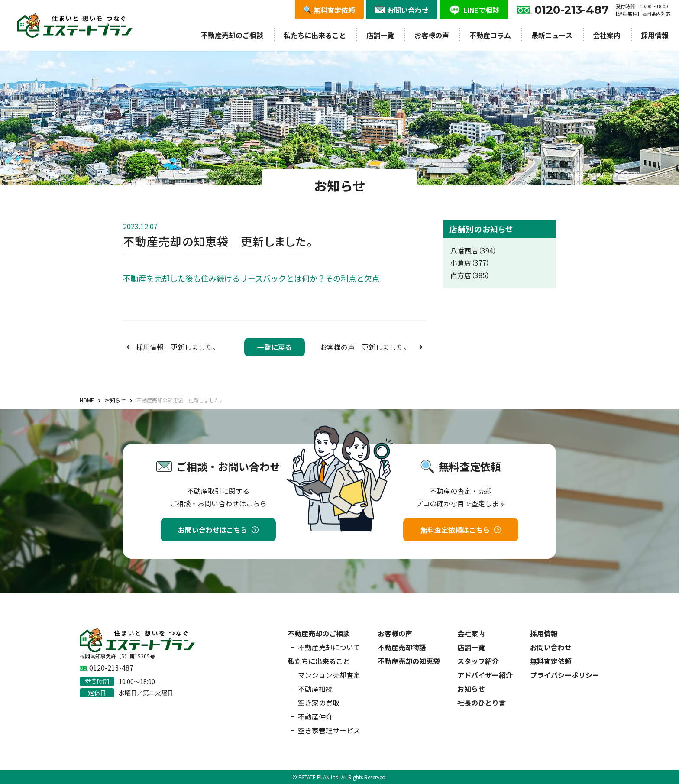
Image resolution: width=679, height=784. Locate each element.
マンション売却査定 (329, 675)
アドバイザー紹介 (485, 675)
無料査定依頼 (551, 661)
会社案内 (607, 35)
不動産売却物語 (402, 647)
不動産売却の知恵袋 (409, 661)
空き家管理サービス (329, 730)
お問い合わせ (551, 647)
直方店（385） (470, 275)
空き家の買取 (319, 703)
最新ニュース (552, 35)
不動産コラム (490, 35)
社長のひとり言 (482, 703)
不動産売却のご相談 (232, 35)
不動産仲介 (315, 716)
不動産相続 (315, 689)
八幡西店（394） (474, 251)
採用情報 (655, 35)
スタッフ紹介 (478, 661)
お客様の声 (432, 35)
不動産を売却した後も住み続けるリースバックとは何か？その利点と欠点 (251, 278)
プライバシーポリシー (565, 675)
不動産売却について (329, 647)
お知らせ (471, 689)
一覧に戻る (275, 347)
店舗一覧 (380, 35)
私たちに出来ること (315, 35)
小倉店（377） (470, 263)
